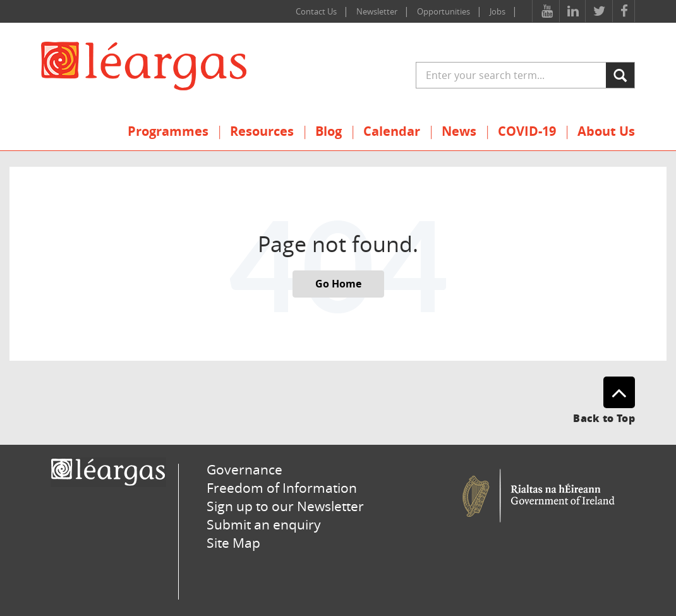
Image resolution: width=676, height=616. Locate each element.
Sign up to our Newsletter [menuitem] (285, 506)
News (459, 131)
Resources (262, 131)
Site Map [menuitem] (233, 543)
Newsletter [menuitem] (377, 11)
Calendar (392, 131)
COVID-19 (527, 131)
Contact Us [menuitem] (316, 11)
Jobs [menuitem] (498, 11)
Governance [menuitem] (244, 469)
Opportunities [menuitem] (444, 11)
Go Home (338, 284)
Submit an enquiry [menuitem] (264, 524)
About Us (606, 131)
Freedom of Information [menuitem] (282, 488)
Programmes (168, 131)
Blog (329, 131)
